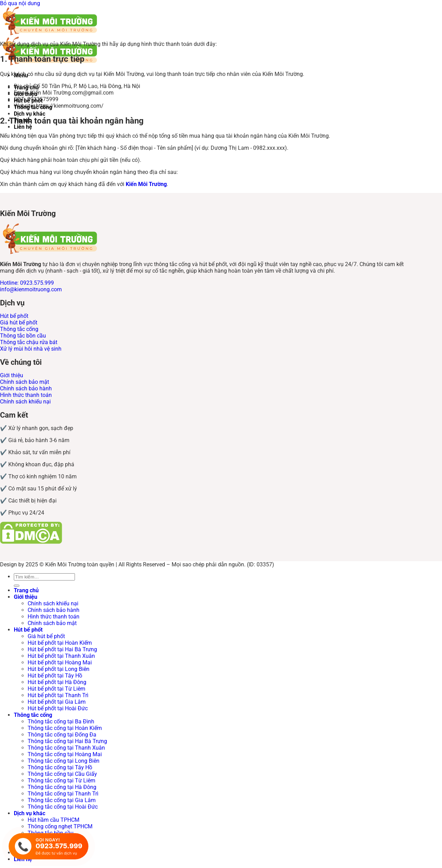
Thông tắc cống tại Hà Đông (62, 787)
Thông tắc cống (33, 107)
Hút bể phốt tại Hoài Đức (58, 708)
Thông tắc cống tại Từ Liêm (61, 781)
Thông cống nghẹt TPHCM (60, 826)
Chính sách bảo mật (52, 623)
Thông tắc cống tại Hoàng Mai (65, 754)
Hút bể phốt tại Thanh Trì (58, 695)
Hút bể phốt (28, 101)
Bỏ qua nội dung (20, 3)
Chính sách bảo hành (54, 610)
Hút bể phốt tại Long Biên (59, 669)
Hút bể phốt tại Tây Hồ (55, 676)
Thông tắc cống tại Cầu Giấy (62, 774)
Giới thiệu (26, 94)
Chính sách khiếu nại (53, 603)
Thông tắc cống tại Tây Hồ (60, 767)
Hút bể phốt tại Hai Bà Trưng (62, 649)
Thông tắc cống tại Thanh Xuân (66, 748)
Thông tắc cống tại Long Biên (64, 761)
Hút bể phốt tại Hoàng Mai (60, 662)
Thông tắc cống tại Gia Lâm (62, 800)
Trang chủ (26, 87)
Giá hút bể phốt (46, 636)
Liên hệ (23, 127)
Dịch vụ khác (30, 114)
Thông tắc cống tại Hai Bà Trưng (67, 741)
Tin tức (22, 120)
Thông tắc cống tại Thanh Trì (63, 794)
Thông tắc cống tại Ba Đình (61, 721)
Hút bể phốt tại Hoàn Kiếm (60, 643)
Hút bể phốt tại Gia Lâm (57, 702)
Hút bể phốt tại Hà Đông (57, 682)
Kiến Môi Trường (146, 184)
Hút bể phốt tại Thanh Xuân (61, 656)
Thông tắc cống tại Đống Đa (62, 735)
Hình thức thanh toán (54, 617)
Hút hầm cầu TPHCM (54, 820)
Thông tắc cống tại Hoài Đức (63, 807)
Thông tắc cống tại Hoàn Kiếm (65, 728)
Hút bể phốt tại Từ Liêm (56, 689)
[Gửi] (17, 586)
